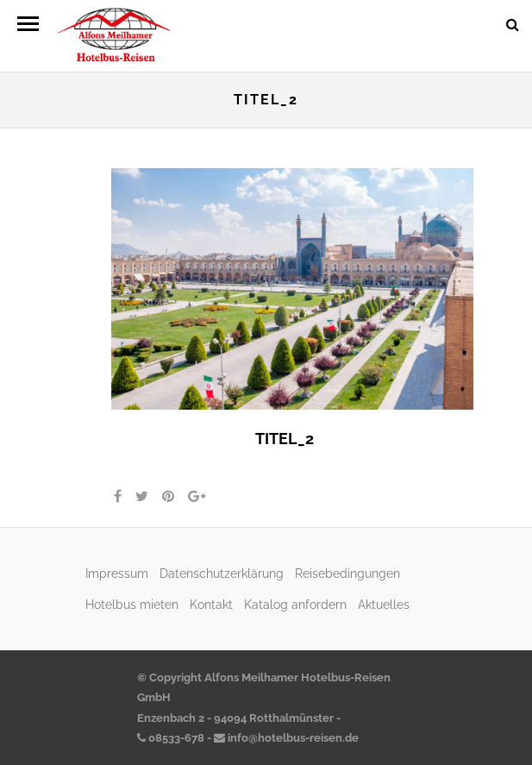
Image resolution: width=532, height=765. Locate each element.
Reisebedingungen (347, 573)
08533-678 (171, 738)
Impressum (117, 573)
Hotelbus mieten (132, 604)
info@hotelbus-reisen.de (286, 738)
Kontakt (211, 604)
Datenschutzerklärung (222, 573)
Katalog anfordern (295, 604)
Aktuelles (384, 604)
